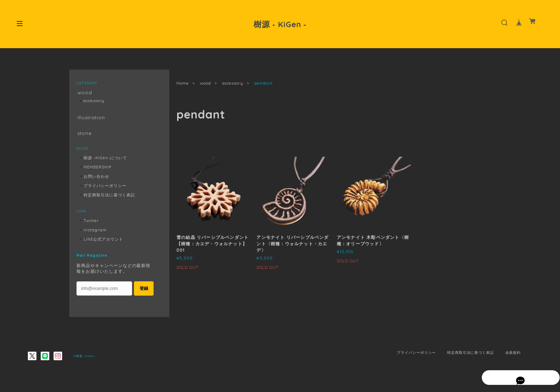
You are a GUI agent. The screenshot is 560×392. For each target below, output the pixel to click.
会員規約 (513, 356)
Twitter (91, 224)
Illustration (91, 119)
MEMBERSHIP (97, 171)
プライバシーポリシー (105, 189)
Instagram (95, 233)
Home (183, 83)
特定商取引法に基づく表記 (109, 198)
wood (206, 83)
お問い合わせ (96, 180)
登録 (144, 292)
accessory (233, 83)
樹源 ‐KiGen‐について (105, 161)
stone (84, 135)
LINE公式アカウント (103, 243)
